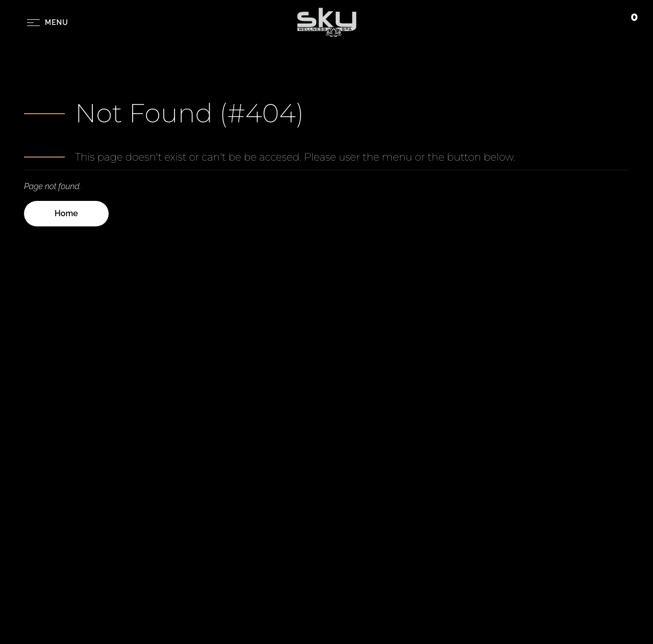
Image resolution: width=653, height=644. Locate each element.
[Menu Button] (47, 23)
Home (66, 213)
